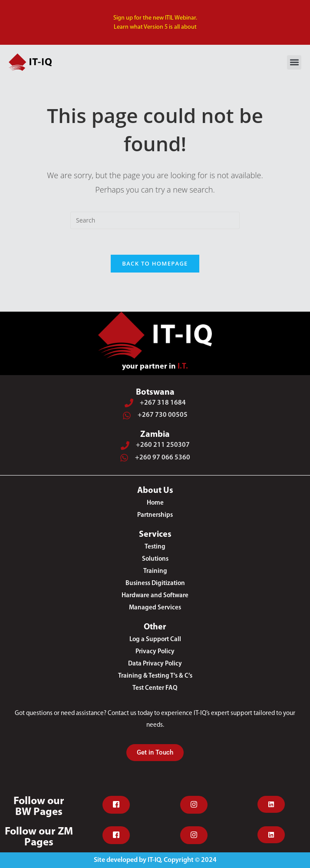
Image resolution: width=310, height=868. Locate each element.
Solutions (155, 559)
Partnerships (155, 515)
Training (155, 571)
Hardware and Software (155, 596)
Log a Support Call (155, 640)
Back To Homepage (155, 264)
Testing (155, 547)
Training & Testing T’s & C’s (155, 676)
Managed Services (155, 608)
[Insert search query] (155, 220)
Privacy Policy (155, 652)
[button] (294, 62)
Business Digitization (155, 584)
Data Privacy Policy (155, 664)
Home (155, 503)
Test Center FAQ (155, 688)
